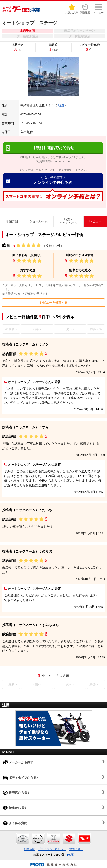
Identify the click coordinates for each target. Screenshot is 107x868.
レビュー (95, 221)
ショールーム (38, 221)
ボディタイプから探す (21, 777)
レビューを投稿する (54, 303)
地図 (61, 105)
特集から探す (15, 808)
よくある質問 (15, 823)
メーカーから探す (18, 762)
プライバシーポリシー (52, 849)
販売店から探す (16, 793)
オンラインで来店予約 (53, 180)
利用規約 (30, 849)
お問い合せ (76, 849)
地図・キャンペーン (69, 221)
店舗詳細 (12, 221)
